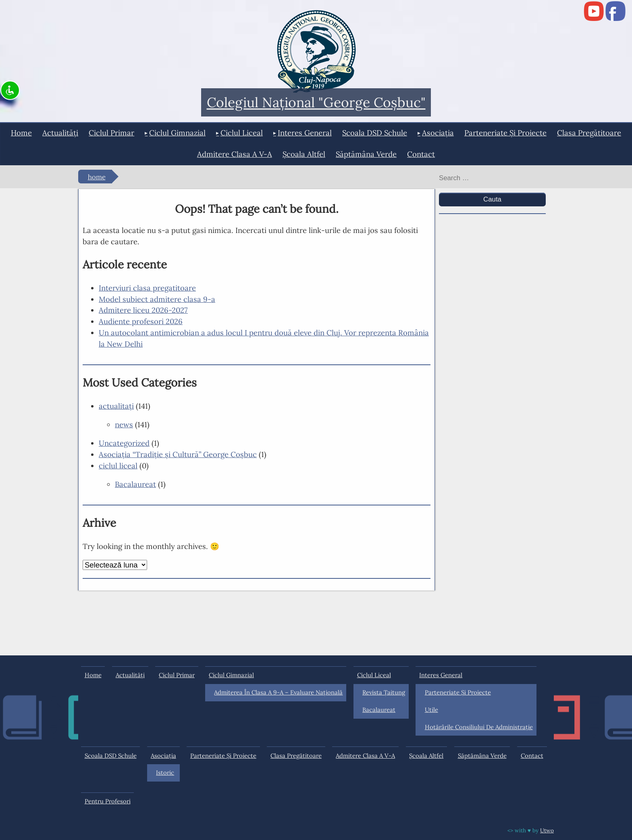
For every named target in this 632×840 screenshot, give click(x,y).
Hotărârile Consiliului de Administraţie (479, 727)
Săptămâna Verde (366, 154)
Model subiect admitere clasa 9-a (157, 299)
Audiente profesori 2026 (141, 321)
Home (21, 133)
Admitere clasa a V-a (235, 154)
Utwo (547, 830)
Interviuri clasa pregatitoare (147, 288)
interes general (305, 133)
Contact (421, 154)
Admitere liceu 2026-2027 (143, 310)
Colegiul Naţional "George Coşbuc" (316, 103)
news (124, 424)
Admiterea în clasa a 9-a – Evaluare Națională (278, 692)
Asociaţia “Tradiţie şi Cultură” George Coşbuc (178, 454)
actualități (60, 133)
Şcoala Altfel (304, 154)
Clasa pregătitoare (589, 133)
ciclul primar (111, 133)
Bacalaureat (135, 484)
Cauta (492, 199)
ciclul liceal (242, 133)
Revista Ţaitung (384, 692)
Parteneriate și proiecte (505, 133)
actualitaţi (116, 406)
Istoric (165, 772)
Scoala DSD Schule (375, 133)
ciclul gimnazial (177, 133)
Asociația (438, 133)
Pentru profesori (108, 801)
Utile (431, 710)
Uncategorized (124, 443)
